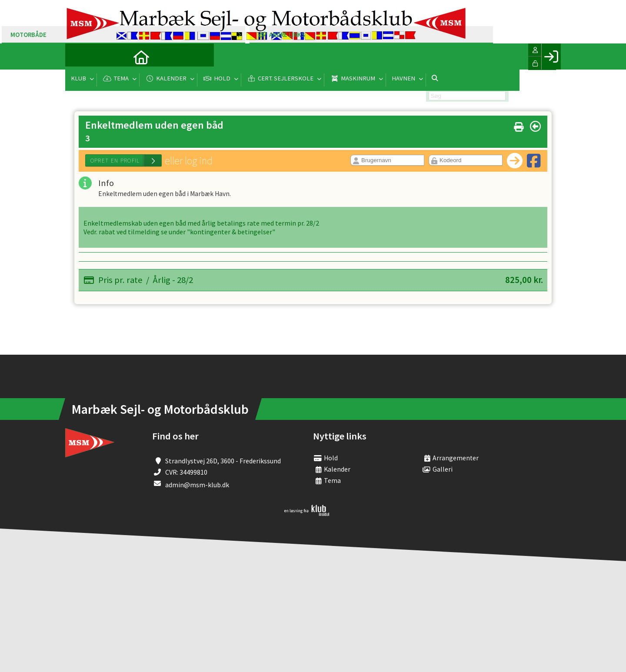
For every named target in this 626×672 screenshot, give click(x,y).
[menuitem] (78, 57)
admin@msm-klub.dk (197, 485)
